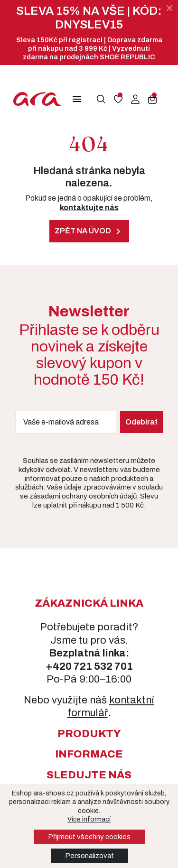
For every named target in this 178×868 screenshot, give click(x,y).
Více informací (89, 819)
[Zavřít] (169, 8)
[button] (77, 99)
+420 (60, 666)
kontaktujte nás (89, 208)
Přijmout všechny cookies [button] (89, 837)
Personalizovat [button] (89, 856)
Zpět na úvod (89, 231)
